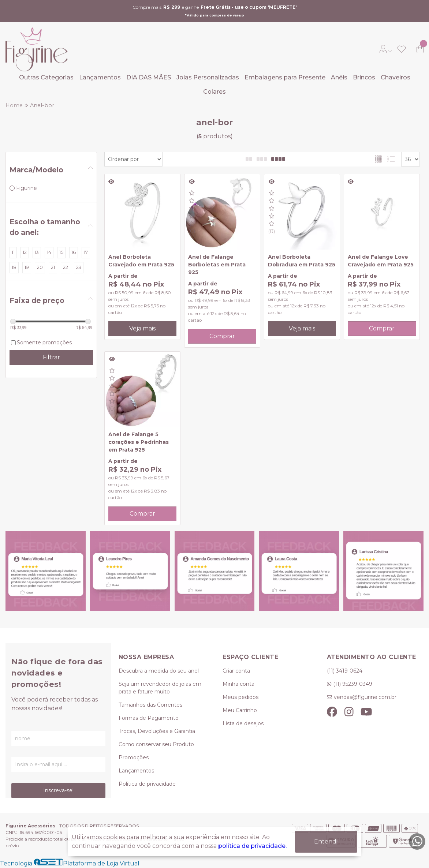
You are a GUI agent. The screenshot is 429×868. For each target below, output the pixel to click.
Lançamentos (100, 77)
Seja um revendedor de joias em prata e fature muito (160, 688)
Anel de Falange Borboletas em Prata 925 (217, 265)
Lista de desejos (243, 723)
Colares (214, 92)
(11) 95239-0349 (353, 684)
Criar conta (236, 671)
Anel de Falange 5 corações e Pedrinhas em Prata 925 (139, 442)
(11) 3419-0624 (345, 671)
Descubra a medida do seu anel (159, 671)
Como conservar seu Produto (156, 744)
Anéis (339, 77)
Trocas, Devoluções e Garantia (157, 731)
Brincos (364, 77)
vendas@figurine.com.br (365, 697)
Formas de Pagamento (149, 718)
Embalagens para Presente (285, 77)
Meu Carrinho (240, 710)
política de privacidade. (252, 846)
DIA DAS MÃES (149, 77)
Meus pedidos (240, 697)
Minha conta (238, 684)
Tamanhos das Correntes (150, 705)
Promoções (134, 757)
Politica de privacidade (147, 784)
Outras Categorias (46, 77)
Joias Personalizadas (208, 77)
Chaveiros (396, 77)
